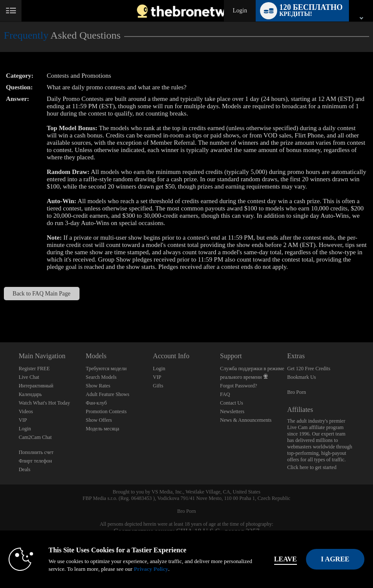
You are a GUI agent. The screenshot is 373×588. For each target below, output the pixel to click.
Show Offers (99, 420)
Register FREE (34, 369)
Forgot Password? (238, 386)
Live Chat (29, 377)
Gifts (158, 386)
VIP (23, 420)
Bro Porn (297, 392)
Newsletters (232, 411)
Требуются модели (106, 369)
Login (240, 11)
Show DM (0, 310)
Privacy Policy (151, 569)
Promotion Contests (106, 411)
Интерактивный (36, 386)
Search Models (101, 377)
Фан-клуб (96, 403)
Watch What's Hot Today (44, 403)
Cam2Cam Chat (35, 437)
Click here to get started (312, 467)
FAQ (225, 394)
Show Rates (98, 386)
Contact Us (232, 403)
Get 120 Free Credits (309, 369)
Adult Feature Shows (108, 394)
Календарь (30, 394)
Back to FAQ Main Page (41, 294)
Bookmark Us (301, 377)
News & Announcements (246, 420)
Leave (286, 559)
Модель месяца (103, 429)
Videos (26, 411)
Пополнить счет (36, 452)
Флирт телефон (35, 461)
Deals (24, 469)
